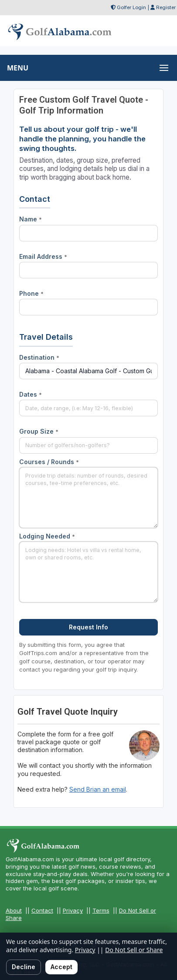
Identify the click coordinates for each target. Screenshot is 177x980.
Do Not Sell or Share (134, 950)
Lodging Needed (47, 536)
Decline (24, 967)
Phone (31, 293)
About (14, 910)
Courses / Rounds (49, 462)
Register (166, 7)
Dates (31, 394)
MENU (18, 68)
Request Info (88, 627)
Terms (101, 910)
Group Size (39, 431)
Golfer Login (131, 7)
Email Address (43, 256)
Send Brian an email (98, 789)
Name (31, 219)
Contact (42, 910)
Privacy (73, 910)
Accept (61, 967)
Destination (39, 357)
